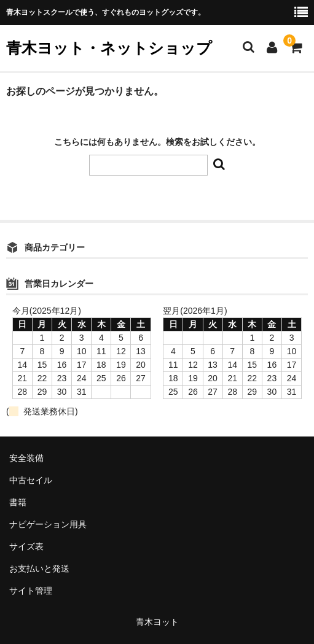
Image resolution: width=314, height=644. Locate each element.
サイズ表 (26, 546)
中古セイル (31, 480)
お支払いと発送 (39, 568)
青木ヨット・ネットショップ (109, 48)
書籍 (18, 502)
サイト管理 (31, 591)
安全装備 (26, 458)
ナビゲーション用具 (48, 524)
